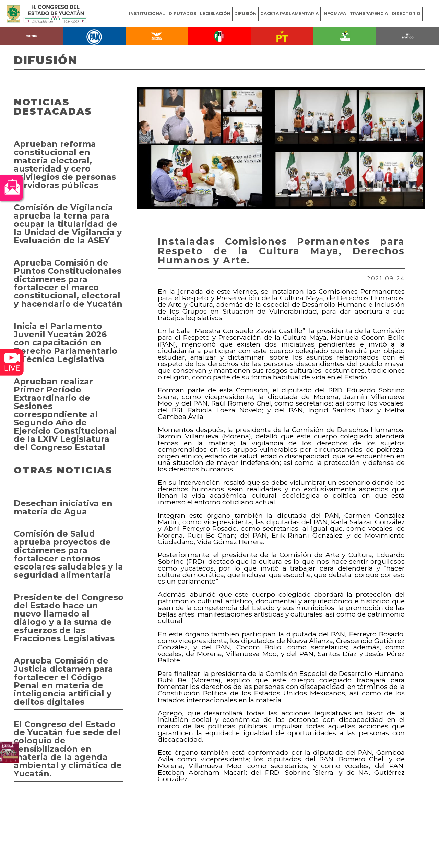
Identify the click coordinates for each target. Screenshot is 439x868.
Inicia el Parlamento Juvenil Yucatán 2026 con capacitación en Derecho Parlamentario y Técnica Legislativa (66, 343)
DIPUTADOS (182, 14)
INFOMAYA (334, 14)
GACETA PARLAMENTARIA (289, 14)
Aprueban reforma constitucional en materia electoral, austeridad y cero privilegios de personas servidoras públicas (65, 165)
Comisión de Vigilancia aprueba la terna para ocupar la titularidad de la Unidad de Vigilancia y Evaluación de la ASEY (68, 224)
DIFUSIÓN (245, 14)
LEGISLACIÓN (215, 14)
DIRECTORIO (406, 14)
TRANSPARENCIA (369, 14)
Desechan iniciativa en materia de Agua (63, 507)
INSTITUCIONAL (147, 14)
